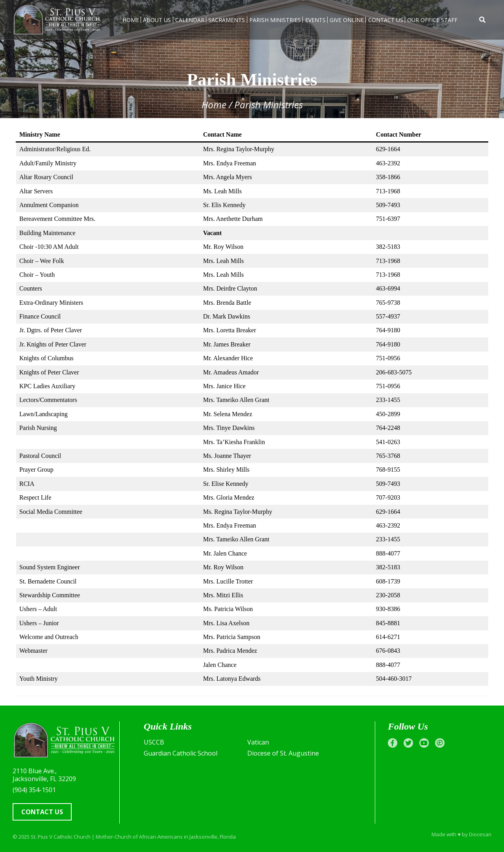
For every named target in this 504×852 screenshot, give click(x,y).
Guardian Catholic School (181, 753)
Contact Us (386, 20)
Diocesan (480, 834)
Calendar (190, 20)
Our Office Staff (432, 20)
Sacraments (227, 20)
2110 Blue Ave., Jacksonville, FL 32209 (44, 775)
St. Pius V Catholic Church (61, 837)
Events (315, 20)
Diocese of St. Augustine (283, 753)
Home (131, 20)
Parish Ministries (275, 20)
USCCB (154, 742)
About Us (157, 20)
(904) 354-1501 (34, 790)
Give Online (347, 20)
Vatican (258, 742)
